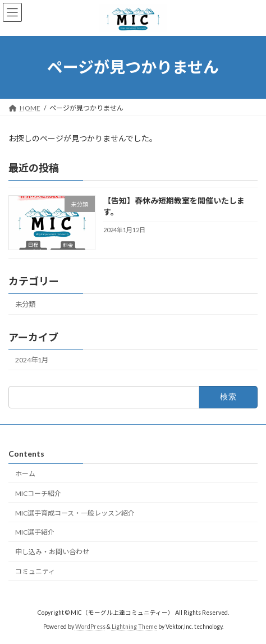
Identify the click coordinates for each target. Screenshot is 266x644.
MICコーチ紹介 (38, 493)
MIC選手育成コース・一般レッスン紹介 (75, 513)
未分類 (25, 304)
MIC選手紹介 (35, 532)
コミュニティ (35, 571)
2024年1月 (32, 360)
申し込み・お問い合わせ (52, 552)
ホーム (25, 474)
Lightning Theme (134, 627)
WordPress (90, 627)
